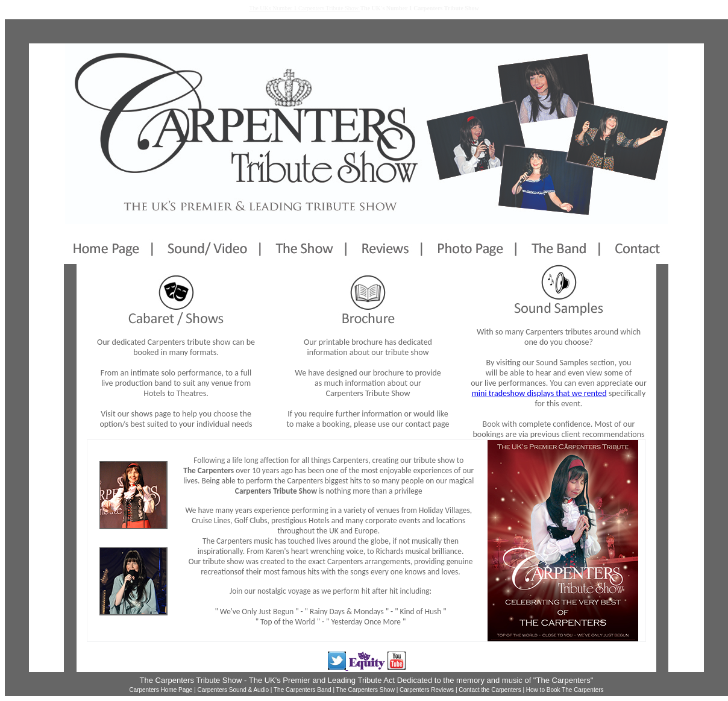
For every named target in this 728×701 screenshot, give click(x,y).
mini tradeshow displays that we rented (539, 393)
